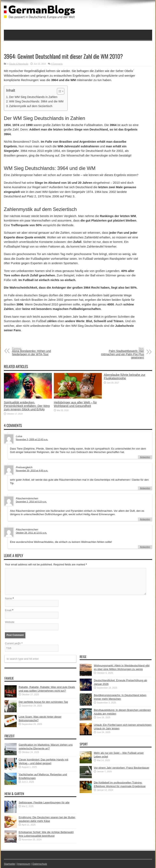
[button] (59, 91)
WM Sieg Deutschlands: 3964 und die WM (36, 101)
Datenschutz (40, 864)
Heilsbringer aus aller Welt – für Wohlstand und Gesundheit (75, 404)
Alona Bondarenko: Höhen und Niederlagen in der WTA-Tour (37, 351)
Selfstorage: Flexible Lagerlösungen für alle (44, 802)
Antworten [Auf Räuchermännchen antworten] (145, 519)
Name (8, 598)
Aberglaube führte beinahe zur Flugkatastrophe (125, 376)
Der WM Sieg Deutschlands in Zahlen (33, 97)
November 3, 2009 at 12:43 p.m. (32, 439)
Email (8, 610)
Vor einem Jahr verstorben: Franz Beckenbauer (122, 768)
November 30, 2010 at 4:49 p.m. (32, 470)
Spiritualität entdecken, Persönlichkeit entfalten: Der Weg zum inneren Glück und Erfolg (27, 406)
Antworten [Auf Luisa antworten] (145, 457)
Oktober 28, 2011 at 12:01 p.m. (31, 533)
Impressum (24, 864)
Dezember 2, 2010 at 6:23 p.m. (31, 502)
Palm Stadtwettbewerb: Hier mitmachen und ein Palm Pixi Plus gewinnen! (119, 353)
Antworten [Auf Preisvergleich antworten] (145, 488)
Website (10, 622)
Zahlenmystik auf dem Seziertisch (31, 106)
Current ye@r (14, 643)
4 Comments (57, 64)
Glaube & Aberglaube (19, 64)
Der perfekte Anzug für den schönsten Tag (43, 702)
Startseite (9, 864)
